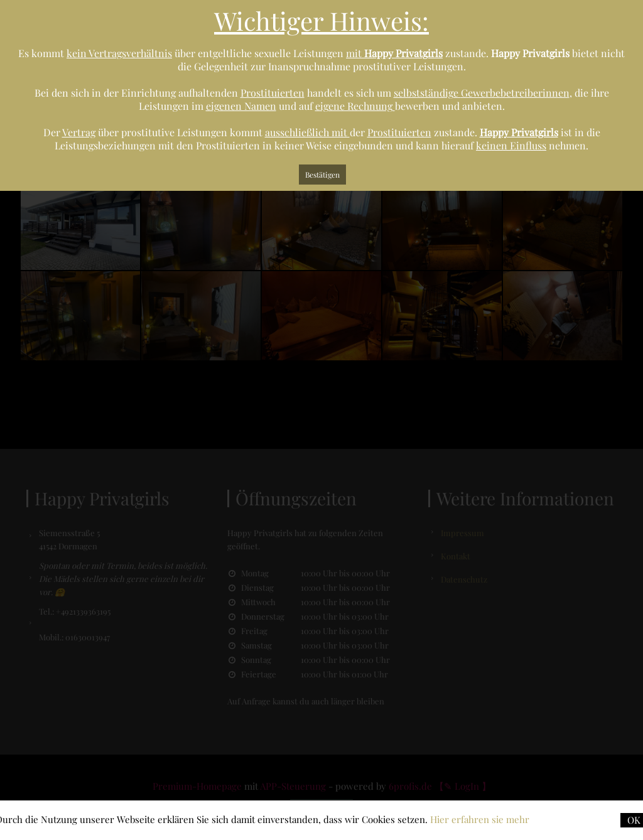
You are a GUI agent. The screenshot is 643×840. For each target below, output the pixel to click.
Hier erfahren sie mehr (480, 819)
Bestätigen (322, 175)
